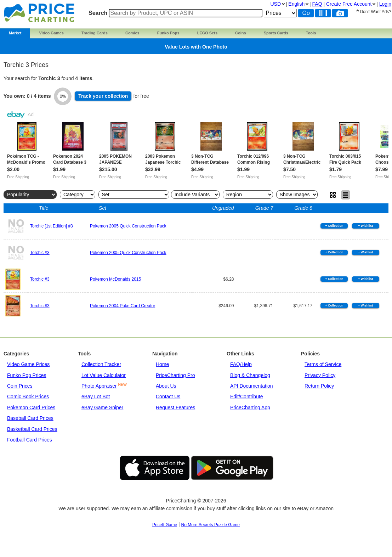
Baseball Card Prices (30, 418)
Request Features (175, 407)
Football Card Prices (30, 440)
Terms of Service (323, 364)
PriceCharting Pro (175, 375)
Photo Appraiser (99, 386)
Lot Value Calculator (104, 375)
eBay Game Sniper (102, 407)
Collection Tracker (101, 364)
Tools (311, 33)
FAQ (317, 4)
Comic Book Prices (28, 396)
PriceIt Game (165, 525)
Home (162, 364)
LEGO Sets (207, 33)
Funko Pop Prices (27, 375)
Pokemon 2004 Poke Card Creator (123, 306)
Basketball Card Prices (32, 429)
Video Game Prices (28, 364)
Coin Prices (20, 386)
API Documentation (252, 386)
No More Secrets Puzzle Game (211, 525)
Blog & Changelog (250, 375)
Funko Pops (168, 33)
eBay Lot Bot (96, 396)
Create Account (349, 4)
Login (385, 4)
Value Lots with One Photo (196, 47)
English (296, 4)
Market (15, 33)
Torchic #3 (40, 253)
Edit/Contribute (247, 396)
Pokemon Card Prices (31, 407)
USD (275, 4)
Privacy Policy (320, 375)
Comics (132, 33)
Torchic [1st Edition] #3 (52, 226)
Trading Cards (95, 33)
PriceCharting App (250, 407)
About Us (166, 386)
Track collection (103, 96)
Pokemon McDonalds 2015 (115, 279)
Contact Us (168, 396)
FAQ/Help (241, 364)
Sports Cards (276, 33)
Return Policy (319, 386)
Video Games (51, 33)
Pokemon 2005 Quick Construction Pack (128, 226)
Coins (241, 33)
